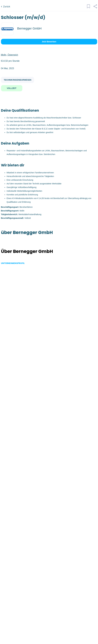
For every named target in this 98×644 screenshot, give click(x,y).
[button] (95, 8)
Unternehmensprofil (13, 263)
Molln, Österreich (10, 55)
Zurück (7, 7)
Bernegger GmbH (29, 28)
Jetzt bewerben (49, 42)
